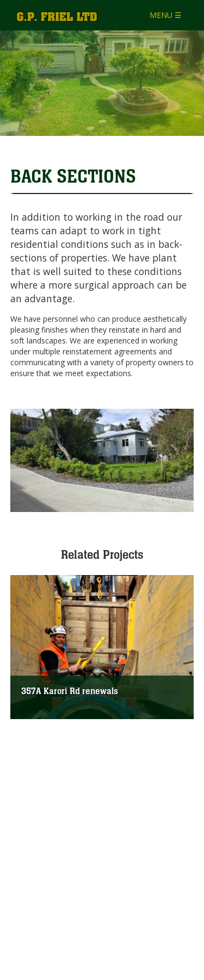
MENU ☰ (166, 15)
